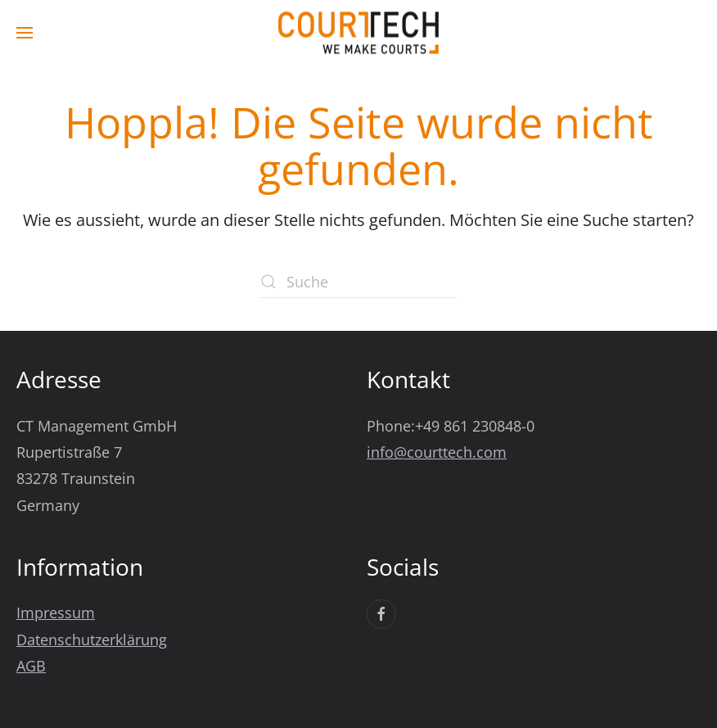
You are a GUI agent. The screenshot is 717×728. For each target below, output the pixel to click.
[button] (25, 33)
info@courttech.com (437, 452)
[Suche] (358, 282)
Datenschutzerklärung (92, 640)
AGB (31, 666)
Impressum (56, 613)
